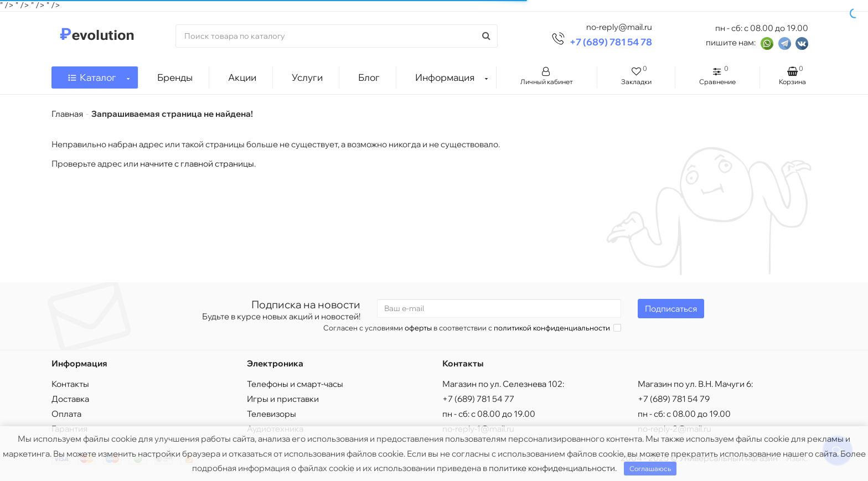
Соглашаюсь (650, 469)
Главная (67, 114)
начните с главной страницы (197, 164)
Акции (242, 77)
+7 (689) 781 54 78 (611, 42)
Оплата (66, 414)
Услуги (307, 77)
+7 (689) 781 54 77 (478, 399)
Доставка (70, 399)
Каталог (99, 75)
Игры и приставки (283, 399)
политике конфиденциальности (552, 468)
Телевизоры (272, 414)
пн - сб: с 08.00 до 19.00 (489, 414)
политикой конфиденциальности (552, 328)
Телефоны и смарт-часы (295, 384)
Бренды (175, 77)
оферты (418, 328)
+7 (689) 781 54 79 (674, 399)
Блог (369, 77)
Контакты (70, 384)
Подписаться (671, 309)
